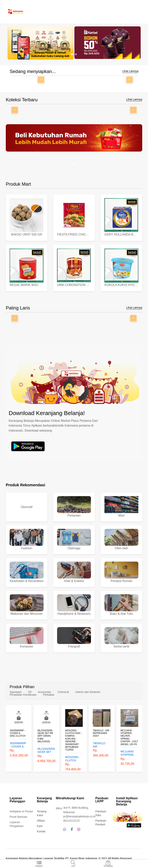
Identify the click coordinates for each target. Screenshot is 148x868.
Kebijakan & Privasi (21, 811)
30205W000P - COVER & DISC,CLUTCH (18, 733)
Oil (30, 692)
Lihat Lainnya (130, 71)
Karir (40, 826)
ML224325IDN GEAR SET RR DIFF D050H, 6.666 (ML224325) (45, 736)
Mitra (59, 808)
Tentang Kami (42, 813)
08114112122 (71, 821)
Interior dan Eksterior (88, 692)
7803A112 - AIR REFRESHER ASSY (101, 733)
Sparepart (16, 692)
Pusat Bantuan (18, 817)
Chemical (63, 692)
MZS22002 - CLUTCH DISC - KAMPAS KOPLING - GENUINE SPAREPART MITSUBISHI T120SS (74, 740)
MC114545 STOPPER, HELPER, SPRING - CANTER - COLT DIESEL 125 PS (129, 737)
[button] (72, 54)
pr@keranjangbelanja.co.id (79, 816)
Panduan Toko (101, 813)
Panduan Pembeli (101, 823)
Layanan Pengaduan (17, 824)
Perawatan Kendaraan (23, 695)
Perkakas (49, 695)
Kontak (41, 831)
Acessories (44, 692)
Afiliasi (41, 821)
